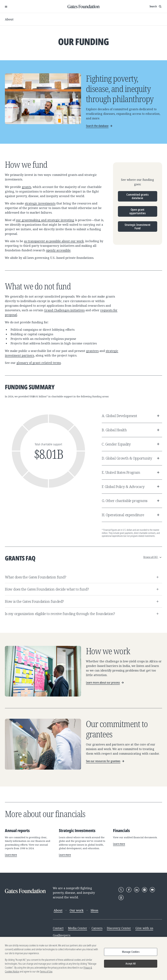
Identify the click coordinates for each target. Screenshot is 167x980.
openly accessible (58, 250)
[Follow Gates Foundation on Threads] (121, 898)
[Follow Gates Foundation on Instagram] (144, 890)
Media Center (78, 928)
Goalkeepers (62, 935)
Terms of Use (46, 972)
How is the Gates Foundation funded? (82, 601)
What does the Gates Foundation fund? (82, 577)
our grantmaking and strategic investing (45, 220)
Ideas (95, 910)
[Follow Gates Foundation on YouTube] (152, 890)
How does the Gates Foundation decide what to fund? (82, 589)
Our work (77, 910)
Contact (58, 928)
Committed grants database (137, 196)
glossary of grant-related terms (39, 363)
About (9, 19)
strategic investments (40, 203)
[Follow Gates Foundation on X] (121, 890)
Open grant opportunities (138, 211)
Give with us (144, 928)
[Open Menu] (6, 7)
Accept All (131, 964)
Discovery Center (119, 928)
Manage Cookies (131, 953)
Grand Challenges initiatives (64, 310)
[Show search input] (156, 7)
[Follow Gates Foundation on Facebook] (129, 890)
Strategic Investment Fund (137, 226)
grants (27, 187)
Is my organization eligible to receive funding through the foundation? (82, 614)
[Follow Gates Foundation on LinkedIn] (137, 890)
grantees (92, 351)
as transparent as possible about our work (54, 241)
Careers (97, 928)
